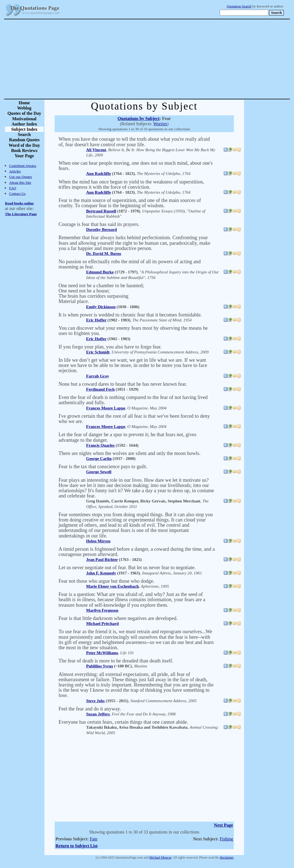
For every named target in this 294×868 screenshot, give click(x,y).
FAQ (13, 188)
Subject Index (24, 129)
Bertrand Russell (101, 211)
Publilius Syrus (100, 666)
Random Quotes (24, 140)
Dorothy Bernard (101, 230)
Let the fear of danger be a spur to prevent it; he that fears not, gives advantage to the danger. (127, 437)
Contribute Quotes (23, 166)
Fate (94, 839)
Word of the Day (24, 145)
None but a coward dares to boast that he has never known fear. (123, 384)
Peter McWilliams (102, 653)
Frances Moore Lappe (106, 408)
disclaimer (227, 858)
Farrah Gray (98, 376)
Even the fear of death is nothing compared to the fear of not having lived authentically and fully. (133, 400)
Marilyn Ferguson (102, 610)
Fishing (226, 839)
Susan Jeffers (98, 714)
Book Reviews (24, 151)
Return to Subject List (76, 846)
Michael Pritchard (102, 624)
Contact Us (17, 194)
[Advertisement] (166, 59)
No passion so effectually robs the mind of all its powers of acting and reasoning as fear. (130, 264)
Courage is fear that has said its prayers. (99, 224)
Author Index (24, 124)
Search (24, 135)
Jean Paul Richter (102, 560)
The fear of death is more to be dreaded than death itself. (116, 661)
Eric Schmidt (98, 352)
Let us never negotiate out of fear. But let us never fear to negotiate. (127, 568)
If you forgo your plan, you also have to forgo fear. (110, 347)
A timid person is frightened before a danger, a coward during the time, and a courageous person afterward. (137, 552)
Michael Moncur (160, 858)
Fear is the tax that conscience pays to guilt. (103, 467)
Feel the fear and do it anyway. (90, 709)
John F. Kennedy (101, 573)
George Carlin (99, 459)
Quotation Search (239, 6)
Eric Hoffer (96, 320)
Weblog (24, 108)
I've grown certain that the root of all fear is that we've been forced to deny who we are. (134, 419)
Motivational (24, 119)
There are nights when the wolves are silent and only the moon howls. (129, 453)
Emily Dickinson (101, 307)
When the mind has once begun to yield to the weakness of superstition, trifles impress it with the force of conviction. (131, 184)
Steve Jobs (95, 701)
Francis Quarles (100, 445)
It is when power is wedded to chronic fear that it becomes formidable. (130, 315)
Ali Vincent (96, 150)
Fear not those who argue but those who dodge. (107, 581)
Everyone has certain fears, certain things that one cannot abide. (123, 722)
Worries (160, 124)
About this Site (20, 183)
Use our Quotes (21, 177)
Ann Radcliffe (99, 174)
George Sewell (99, 472)
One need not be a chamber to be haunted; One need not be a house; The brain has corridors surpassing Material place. (101, 294)
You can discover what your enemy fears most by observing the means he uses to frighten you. (133, 331)
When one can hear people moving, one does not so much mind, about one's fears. (136, 166)
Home (24, 103)
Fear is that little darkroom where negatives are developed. (118, 618)
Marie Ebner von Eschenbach (112, 586)
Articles (15, 171)
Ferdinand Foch (100, 389)
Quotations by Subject (139, 119)
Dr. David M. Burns (104, 254)
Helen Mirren (98, 541)
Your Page (24, 156)
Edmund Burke (100, 272)
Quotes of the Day (24, 113)
